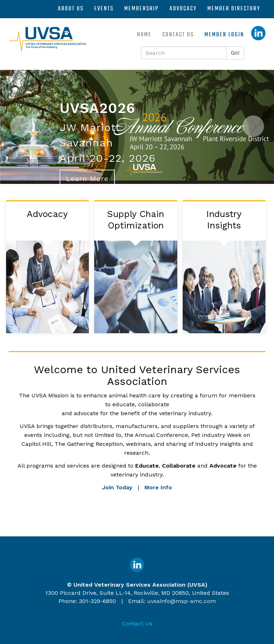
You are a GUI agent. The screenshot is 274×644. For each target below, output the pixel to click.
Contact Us (178, 35)
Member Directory (234, 9)
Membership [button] (141, 9)
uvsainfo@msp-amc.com (181, 601)
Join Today (117, 487)
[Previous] (21, 150)
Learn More (87, 179)
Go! (235, 53)
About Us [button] (71, 9)
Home (144, 35)
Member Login (224, 35)
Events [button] (104, 9)
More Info (158, 487)
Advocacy (47, 214)
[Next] (253, 150)
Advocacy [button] (183, 9)
